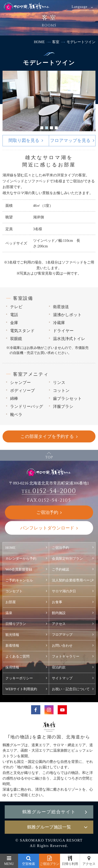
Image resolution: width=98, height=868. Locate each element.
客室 (56, 42)
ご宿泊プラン (50, 864)
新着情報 (12, 646)
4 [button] (56, 128)
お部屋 (11, 602)
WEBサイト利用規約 (21, 689)
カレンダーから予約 (21, 559)
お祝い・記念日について (71, 689)
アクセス (59, 624)
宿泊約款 (59, 667)
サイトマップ (62, 678)
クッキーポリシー (19, 678)
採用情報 (12, 667)
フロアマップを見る (70, 140)
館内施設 (59, 613)
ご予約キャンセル (19, 580)
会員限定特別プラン (67, 559)
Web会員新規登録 (19, 569)
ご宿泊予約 (60, 548)
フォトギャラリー (66, 656)
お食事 (57, 602)
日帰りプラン (16, 624)
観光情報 (12, 635)
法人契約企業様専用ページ (73, 580)
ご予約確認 (60, 569)
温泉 (9, 613)
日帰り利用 (70, 864)
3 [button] (51, 128)
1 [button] (42, 128)
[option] (49, 101)
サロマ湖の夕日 (64, 591)
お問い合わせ (62, 646)
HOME (39, 42)
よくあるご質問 (17, 656)
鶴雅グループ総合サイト (49, 812)
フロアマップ (64, 635)
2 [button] (46, 128)
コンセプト (14, 591)
